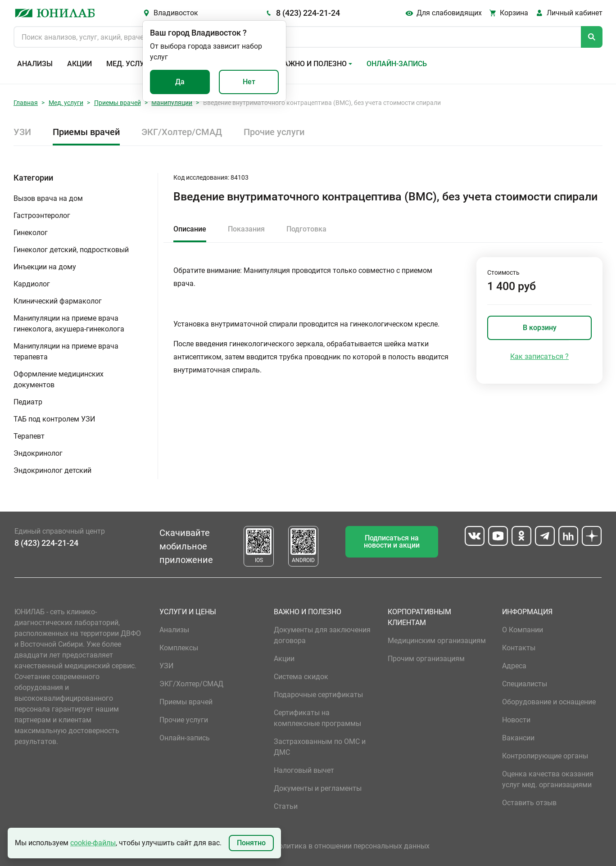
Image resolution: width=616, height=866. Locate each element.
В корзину (540, 328)
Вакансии (518, 738)
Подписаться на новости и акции (392, 542)
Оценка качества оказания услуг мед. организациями (548, 779)
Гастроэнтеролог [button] (42, 215)
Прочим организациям (426, 659)
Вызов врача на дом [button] (48, 198)
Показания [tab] (246, 229)
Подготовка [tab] (306, 229)
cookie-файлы (93, 843)
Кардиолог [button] (32, 284)
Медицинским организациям (437, 641)
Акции (79, 64)
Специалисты (525, 684)
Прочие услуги (274, 132)
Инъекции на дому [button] (45, 267)
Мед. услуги (130, 64)
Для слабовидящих (449, 13)
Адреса (514, 666)
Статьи (286, 806)
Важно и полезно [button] (313, 64)
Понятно (251, 843)
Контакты (519, 648)
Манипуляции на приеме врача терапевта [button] (66, 351)
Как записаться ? (539, 356)
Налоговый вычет (304, 770)
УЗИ (22, 132)
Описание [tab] (190, 229)
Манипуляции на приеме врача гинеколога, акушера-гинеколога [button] (69, 324)
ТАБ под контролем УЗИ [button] (54, 419)
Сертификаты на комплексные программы (317, 718)
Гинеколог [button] (31, 233)
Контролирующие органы (545, 756)
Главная (26, 103)
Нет (249, 82)
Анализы (35, 64)
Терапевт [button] (29, 436)
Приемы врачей (118, 103)
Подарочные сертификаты (318, 695)
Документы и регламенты (318, 788)
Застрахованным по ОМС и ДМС (320, 747)
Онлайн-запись (397, 64)
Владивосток (176, 13)
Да (180, 82)
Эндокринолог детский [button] (52, 470)
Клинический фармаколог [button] (58, 301)
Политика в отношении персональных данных (352, 846)
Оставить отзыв (529, 803)
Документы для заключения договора (322, 635)
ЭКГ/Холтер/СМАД (182, 132)
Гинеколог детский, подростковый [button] (71, 250)
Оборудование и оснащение (549, 702)
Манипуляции (172, 103)
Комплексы (179, 648)
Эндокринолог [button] (38, 453)
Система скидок (301, 677)
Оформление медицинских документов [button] (59, 379)
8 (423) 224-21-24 (308, 13)
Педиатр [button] (28, 402)
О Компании (523, 630)
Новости (516, 720)
